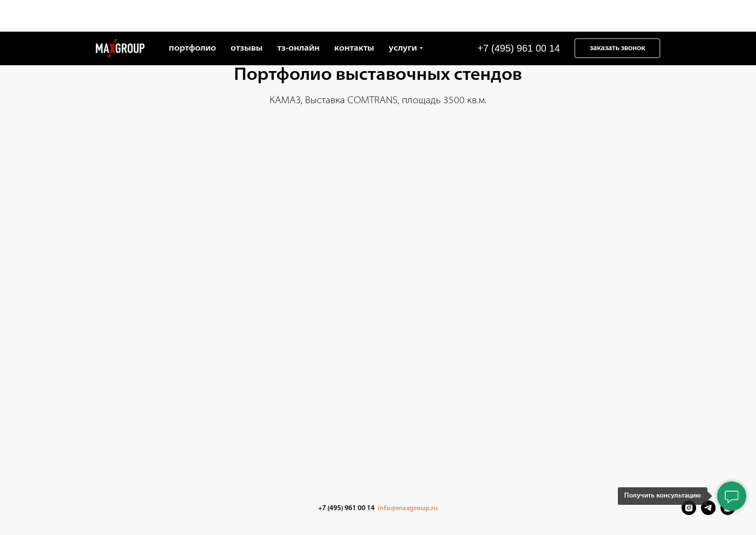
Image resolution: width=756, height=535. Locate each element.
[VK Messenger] (728, 512)
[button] (617, 17)
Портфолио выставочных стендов (378, 75)
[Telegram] (708, 512)
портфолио (192, 17)
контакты (354, 17)
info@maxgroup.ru (408, 508)
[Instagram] (689, 512)
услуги (403, 17)
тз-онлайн (298, 17)
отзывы (247, 17)
